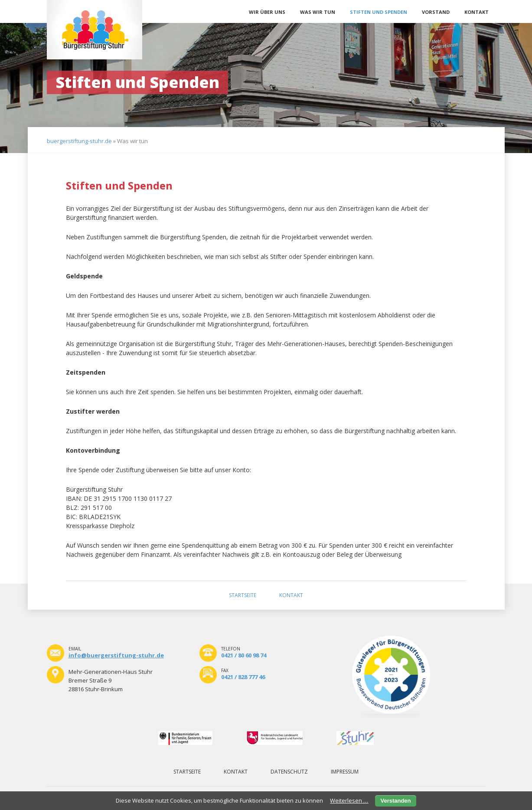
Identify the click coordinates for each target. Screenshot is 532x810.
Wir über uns (267, 12)
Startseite (243, 595)
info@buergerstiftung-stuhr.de (116, 655)
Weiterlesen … (349, 800)
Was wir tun (318, 12)
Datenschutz (289, 772)
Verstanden (395, 801)
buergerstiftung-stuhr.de (79, 141)
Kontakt (477, 12)
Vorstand (436, 12)
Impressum (345, 772)
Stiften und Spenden (379, 12)
